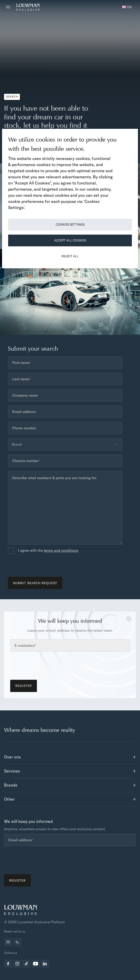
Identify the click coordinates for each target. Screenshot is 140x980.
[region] (70, 199)
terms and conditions (61, 550)
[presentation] (47, 567)
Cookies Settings (70, 224)
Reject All (70, 256)
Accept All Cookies (70, 240)
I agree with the (48, 551)
